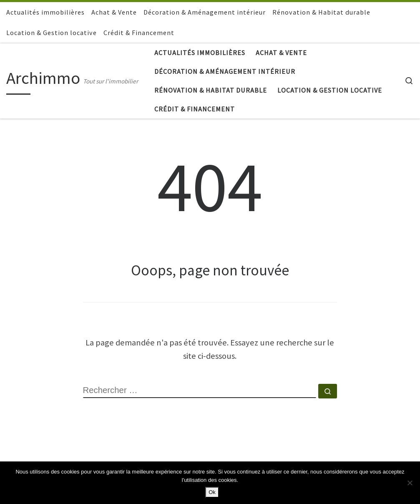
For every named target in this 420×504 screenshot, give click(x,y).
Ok (212, 492)
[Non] (410, 483)
